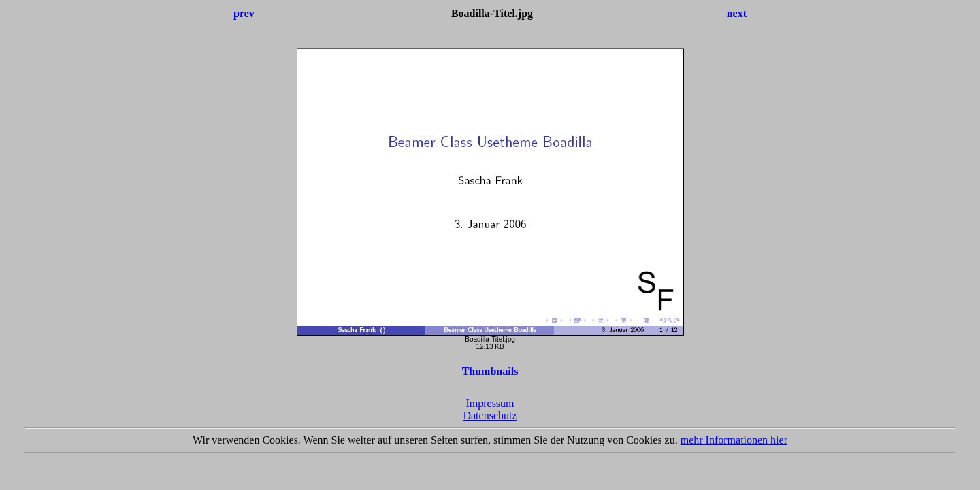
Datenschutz (490, 415)
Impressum (490, 403)
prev (244, 13)
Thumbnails (490, 371)
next (737, 13)
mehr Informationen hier (734, 440)
